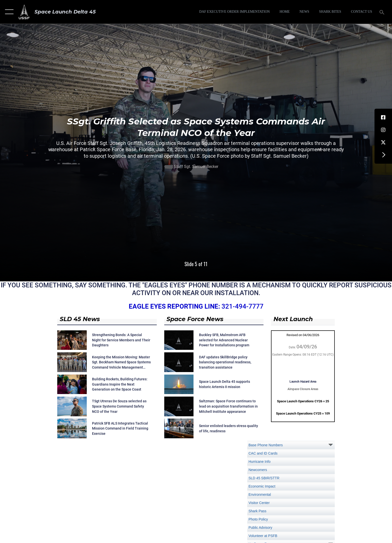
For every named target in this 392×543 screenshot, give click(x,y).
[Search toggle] (383, 12)
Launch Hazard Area (303, 382)
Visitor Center (259, 503)
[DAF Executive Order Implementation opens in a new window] (234, 12)
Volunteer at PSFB (263, 536)
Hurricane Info (259, 462)
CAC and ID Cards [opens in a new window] (263, 453)
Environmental (260, 495)
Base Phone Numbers (266, 445)
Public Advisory (260, 528)
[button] (8, 12)
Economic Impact (262, 486)
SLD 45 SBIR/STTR (264, 478)
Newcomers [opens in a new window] (258, 470)
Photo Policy (258, 519)
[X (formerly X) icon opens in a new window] (383, 142)
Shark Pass (257, 511)
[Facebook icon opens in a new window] (383, 117)
